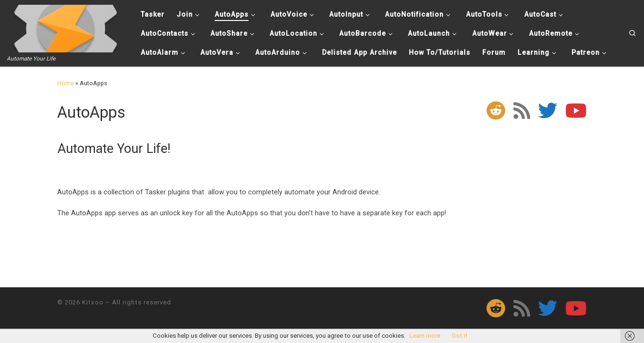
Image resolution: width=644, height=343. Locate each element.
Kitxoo (93, 302)
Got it (460, 336)
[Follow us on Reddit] (496, 111)
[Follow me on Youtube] (576, 111)
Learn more (425, 336)
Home (66, 83)
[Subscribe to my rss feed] (522, 111)
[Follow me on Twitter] (548, 111)
